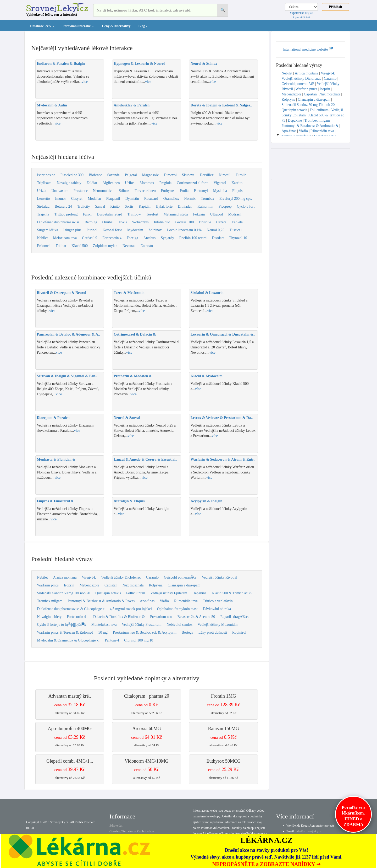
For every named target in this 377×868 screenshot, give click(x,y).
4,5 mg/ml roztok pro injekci (131, 609)
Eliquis (237, 191)
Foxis (123, 222)
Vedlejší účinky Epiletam (169, 593)
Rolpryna (156, 585)
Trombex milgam (50, 601)
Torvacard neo (145, 191)
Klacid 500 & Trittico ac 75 (232, 593)
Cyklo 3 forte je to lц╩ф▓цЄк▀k (62, 625)
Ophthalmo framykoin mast (177, 609)
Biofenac (95, 175)
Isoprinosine (46, 175)
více (85, 82)
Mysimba (220, 191)
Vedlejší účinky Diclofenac (121, 577)
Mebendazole (89, 585)
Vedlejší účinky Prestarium (142, 625)
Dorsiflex (207, 175)
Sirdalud (43, 206)
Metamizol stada (176, 214)
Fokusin (199, 214)
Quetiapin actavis (108, 593)
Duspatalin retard (110, 214)
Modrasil (235, 214)
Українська (297, 13)
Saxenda (113, 175)
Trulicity (84, 206)
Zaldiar (92, 183)
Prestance (81, 191)
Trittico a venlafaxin (218, 601)
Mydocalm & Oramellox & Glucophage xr (68, 640)
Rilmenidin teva (186, 601)
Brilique (205, 222)
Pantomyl (201, 191)
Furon (87, 214)
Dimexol (170, 175)
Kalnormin (205, 206)
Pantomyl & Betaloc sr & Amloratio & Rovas (101, 601)
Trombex (207, 199)
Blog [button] (143, 26)
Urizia (42, 191)
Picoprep (225, 206)
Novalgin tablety (69, 183)
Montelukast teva (104, 625)
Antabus (150, 238)
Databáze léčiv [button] (42, 26)
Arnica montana (65, 577)
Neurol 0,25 (216, 230)
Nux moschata (133, 585)
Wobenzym (140, 222)
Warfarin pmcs (48, 585)
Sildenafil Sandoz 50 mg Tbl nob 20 (64, 593)
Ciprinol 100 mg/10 (138, 640)
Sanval (100, 206)
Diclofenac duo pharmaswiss (58, 222)
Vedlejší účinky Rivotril (219, 577)
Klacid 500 (80, 246)
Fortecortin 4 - (77, 617)
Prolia (184, 191)
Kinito (115, 206)
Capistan (111, 585)
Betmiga (91, 222)
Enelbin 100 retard (193, 238)
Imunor (60, 199)
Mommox (147, 183)
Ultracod (217, 214)
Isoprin (69, 585)
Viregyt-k (89, 577)
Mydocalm (135, 230)
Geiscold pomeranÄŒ (180, 577)
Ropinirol (239, 632)
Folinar (61, 246)
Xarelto (237, 183)
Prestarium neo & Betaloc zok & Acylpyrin (145, 632)
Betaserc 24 (63, 206)
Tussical (236, 230)
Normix (190, 199)
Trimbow (134, 214)
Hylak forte (164, 206)
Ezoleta (237, 222)
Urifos (130, 183)
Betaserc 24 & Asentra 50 (196, 617)
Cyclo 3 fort (246, 206)
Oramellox (171, 199)
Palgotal (131, 175)
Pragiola (166, 183)
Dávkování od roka (217, 609)
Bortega (187, 632)
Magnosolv (150, 175)
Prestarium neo (161, 617)
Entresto (147, 246)
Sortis (129, 206)
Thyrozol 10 (238, 238)
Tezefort (152, 214)
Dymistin (132, 199)
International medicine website (308, 49)
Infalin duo (162, 222)
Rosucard (151, 199)
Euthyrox (168, 191)
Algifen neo (111, 183)
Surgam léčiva (48, 230)
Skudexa (188, 175)
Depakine (199, 593)
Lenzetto (44, 199)
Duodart (218, 238)
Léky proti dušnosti (213, 632)
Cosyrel (77, 199)
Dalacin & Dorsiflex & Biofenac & (119, 617)
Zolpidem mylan (105, 246)
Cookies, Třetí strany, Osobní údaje (132, 831)
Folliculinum (136, 593)
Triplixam (45, 183)
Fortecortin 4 (112, 238)
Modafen (94, 199)
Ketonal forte (112, 230)
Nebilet (43, 238)
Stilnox (124, 191)
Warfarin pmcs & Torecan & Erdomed (65, 632)
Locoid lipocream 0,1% (184, 230)
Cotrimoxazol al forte (193, 183)
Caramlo (152, 577)
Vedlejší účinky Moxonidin (218, 625)
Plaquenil (113, 199)
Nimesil (225, 175)
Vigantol (220, 183)
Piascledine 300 (72, 175)
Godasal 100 (185, 222)
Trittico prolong (66, 214)
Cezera (221, 222)
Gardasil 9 (90, 238)
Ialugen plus (72, 230)
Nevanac (129, 246)
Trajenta (43, 214)
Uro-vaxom (60, 191)
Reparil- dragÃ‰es (235, 617)
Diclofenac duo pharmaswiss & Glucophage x (71, 609)
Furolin (241, 175)
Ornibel (108, 222)
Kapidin (145, 206)
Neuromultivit (103, 191)
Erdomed (44, 246)
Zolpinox (155, 230)
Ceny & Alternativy (116, 26)
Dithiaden (185, 206)
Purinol (92, 230)
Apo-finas (147, 601)
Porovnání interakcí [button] (78, 26)
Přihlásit (336, 7)
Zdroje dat (116, 826)
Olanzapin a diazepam (184, 585)
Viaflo (164, 601)
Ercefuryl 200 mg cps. (236, 199)
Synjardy (167, 238)
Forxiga (132, 238)
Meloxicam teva (65, 238)
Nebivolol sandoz (179, 625)
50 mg (103, 632)
